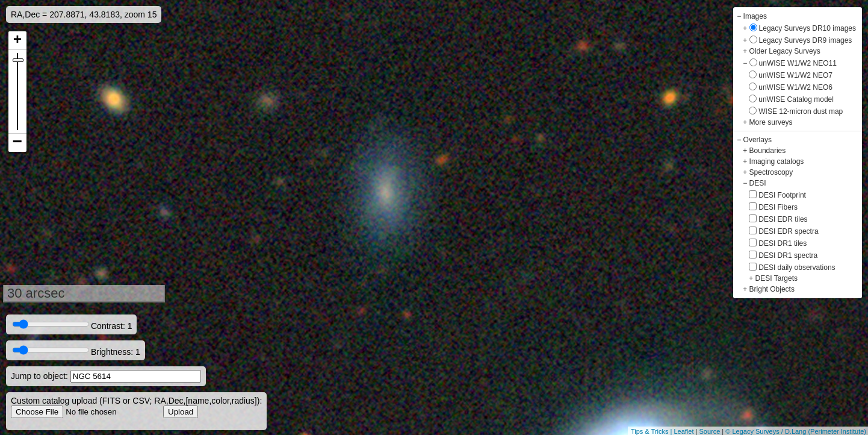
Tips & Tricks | (653, 431)
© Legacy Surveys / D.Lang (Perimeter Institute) (796, 431)
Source (709, 431)
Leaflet (684, 431)
